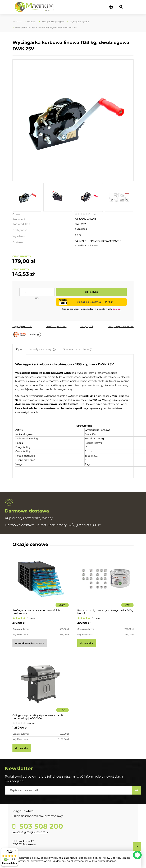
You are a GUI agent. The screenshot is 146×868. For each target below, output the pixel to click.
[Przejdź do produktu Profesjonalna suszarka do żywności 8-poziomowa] (41, 584)
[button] (22, 326)
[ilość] (37, 292)
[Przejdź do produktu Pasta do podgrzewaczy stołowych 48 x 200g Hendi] (105, 584)
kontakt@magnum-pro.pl (30, 832)
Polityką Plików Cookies (106, 858)
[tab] (19, 349)
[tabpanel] (73, 417)
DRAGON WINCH (85, 219)
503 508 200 (40, 826)
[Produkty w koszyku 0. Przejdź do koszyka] (111, 7)
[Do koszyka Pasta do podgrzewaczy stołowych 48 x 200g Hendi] (86, 643)
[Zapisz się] (136, 790)
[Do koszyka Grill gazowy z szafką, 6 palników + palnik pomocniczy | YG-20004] (22, 748)
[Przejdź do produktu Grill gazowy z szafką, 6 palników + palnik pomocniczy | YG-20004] (41, 689)
